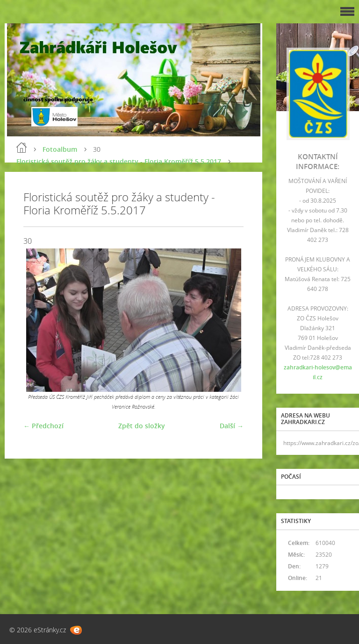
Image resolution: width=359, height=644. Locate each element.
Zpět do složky (142, 426)
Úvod (22, 148)
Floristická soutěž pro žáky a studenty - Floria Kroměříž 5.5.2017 (119, 161)
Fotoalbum (60, 149)
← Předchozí (43, 426)
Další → (232, 426)
